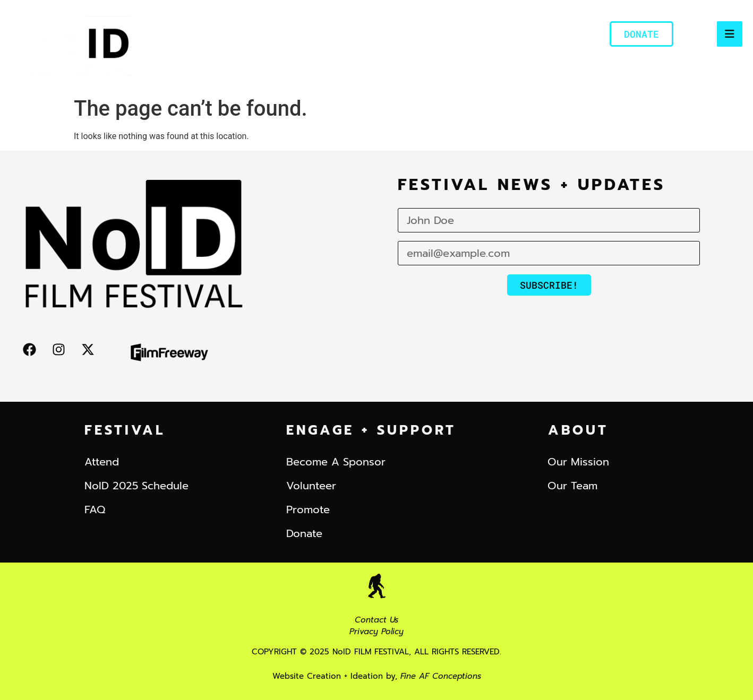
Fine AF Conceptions (441, 676)
